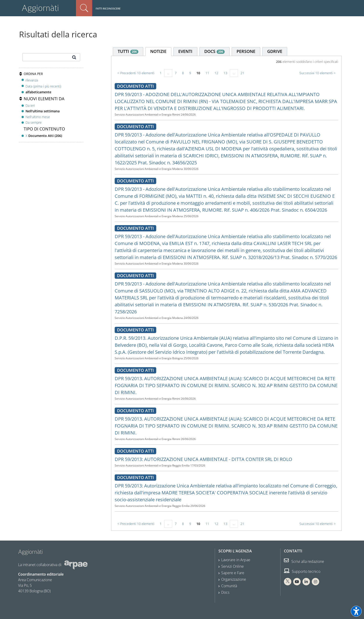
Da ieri (30, 105)
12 (216, 73)
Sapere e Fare (233, 573)
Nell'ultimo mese (38, 117)
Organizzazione (234, 579)
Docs (225, 592)
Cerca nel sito (84, 8)
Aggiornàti (40, 8)
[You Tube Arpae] (297, 582)
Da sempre (34, 122)
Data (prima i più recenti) (43, 86)
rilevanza (32, 80)
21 (242, 73)
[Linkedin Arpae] (306, 582)
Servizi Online (232, 566)
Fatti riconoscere (108, 8)
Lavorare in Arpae (236, 560)
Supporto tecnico (302, 571)
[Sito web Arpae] (76, 565)
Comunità (229, 586)
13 (225, 73)
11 (207, 73)
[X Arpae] (288, 582)
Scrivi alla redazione (304, 561)
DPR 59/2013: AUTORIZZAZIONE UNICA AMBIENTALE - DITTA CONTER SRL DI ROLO (203, 459)
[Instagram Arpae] (315, 582)
